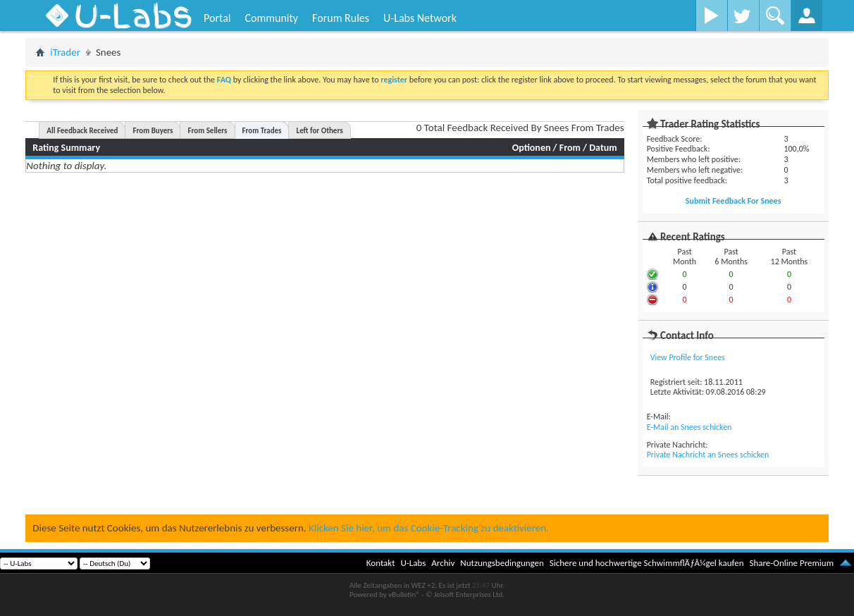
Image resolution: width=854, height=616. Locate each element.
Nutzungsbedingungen (502, 563)
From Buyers (153, 131)
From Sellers (207, 131)
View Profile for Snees (688, 357)
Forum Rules (341, 18)
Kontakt (381, 563)
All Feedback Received (82, 131)
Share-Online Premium (791, 563)
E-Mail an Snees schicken (689, 427)
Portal (217, 18)
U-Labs (414, 563)
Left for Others (319, 131)
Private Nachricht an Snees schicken (708, 455)
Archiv (443, 563)
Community (271, 18)
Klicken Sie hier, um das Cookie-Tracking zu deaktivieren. (429, 528)
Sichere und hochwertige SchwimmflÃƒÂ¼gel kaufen (647, 563)
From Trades (262, 131)
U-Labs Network (420, 18)
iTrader (65, 52)
